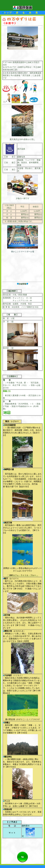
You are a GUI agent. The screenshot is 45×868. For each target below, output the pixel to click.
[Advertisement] (23, 55)
